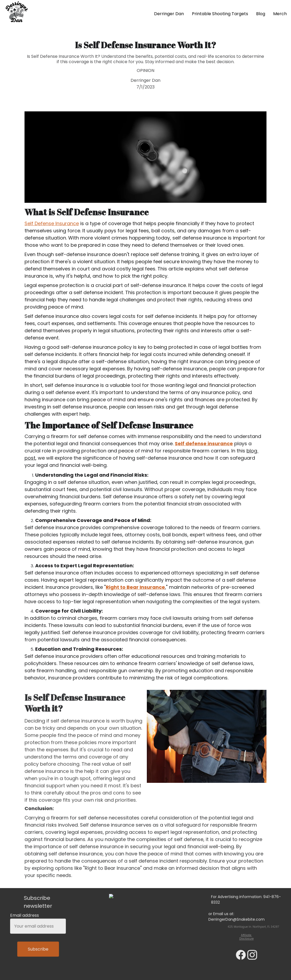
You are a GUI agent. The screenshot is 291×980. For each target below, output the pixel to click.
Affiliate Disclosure (246, 938)
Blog (261, 14)
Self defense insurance (204, 447)
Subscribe (38, 949)
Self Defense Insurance (52, 227)
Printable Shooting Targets (220, 14)
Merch (280, 14)
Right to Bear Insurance (135, 590)
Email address (25, 917)
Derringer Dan (169, 14)
